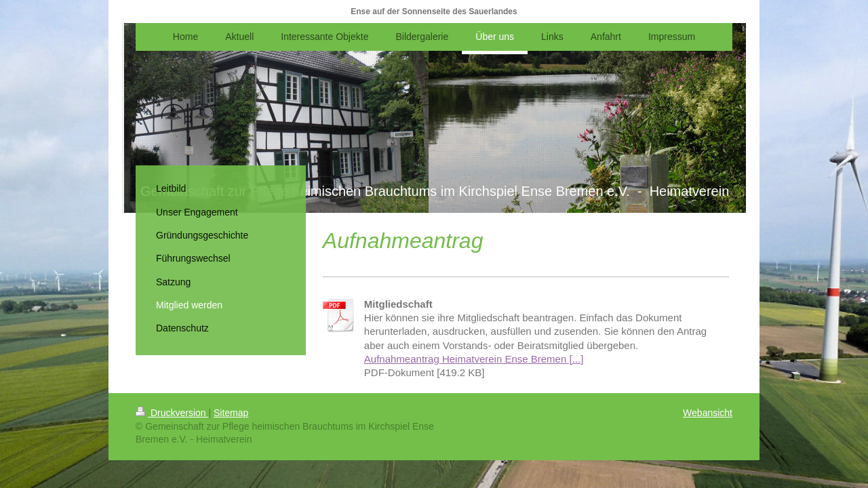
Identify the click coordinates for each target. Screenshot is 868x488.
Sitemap (231, 413)
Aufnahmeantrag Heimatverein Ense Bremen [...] (474, 359)
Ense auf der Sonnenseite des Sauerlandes (434, 12)
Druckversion (172, 413)
